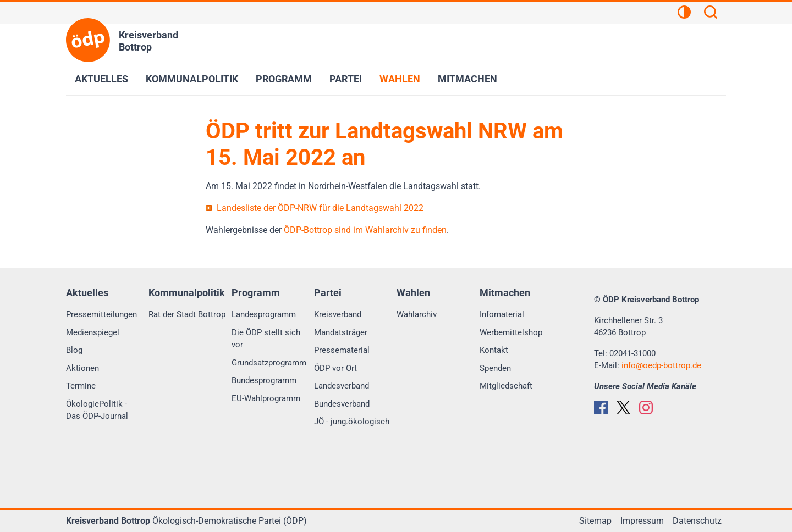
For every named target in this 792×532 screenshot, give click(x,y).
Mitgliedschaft (506, 386)
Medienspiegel (93, 332)
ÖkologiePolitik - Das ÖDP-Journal (97, 410)
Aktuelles (101, 79)
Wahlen (400, 79)
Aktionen (82, 368)
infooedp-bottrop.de (661, 365)
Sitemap (595, 521)
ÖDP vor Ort (335, 368)
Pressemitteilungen (101, 314)
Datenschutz (697, 521)
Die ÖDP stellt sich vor (266, 339)
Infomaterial (502, 314)
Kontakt (494, 350)
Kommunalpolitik (192, 79)
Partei (346, 79)
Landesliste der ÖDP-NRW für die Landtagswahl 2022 (320, 208)
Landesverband (342, 386)
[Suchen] (711, 14)
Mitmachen (468, 79)
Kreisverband (338, 314)
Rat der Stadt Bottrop (187, 314)
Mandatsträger (341, 332)
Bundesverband (342, 404)
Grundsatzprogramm (269, 363)
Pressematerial (342, 350)
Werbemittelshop (511, 332)
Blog (74, 350)
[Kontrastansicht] (684, 14)
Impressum (642, 521)
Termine (81, 386)
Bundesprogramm (264, 380)
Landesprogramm (264, 314)
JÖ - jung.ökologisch (352, 422)
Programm (284, 79)
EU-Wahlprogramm (266, 398)
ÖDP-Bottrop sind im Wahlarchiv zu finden (365, 230)
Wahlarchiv (417, 314)
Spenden (495, 368)
